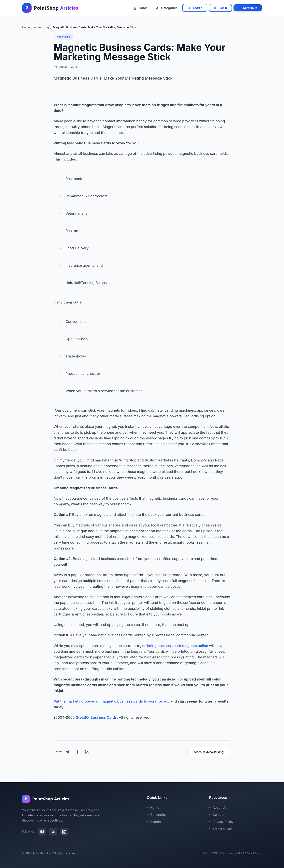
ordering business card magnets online (175, 646)
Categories (167, 8)
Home (140, 8)
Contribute (248, 8)
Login (220, 8)
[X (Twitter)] (53, 832)
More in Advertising (209, 752)
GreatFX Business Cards (96, 717)
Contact (217, 815)
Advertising (63, 37)
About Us (218, 808)
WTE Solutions (220, 853)
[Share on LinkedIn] (87, 752)
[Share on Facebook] (77, 752)
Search (195, 8)
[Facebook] (42, 832)
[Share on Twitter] (68, 752)
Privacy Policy (221, 822)
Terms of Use (221, 829)
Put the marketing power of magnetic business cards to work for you (112, 701)
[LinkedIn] (64, 832)
